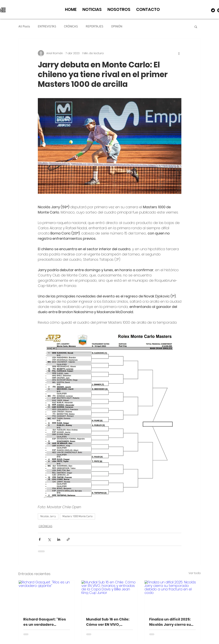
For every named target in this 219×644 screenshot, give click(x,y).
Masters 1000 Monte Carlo (77, 516)
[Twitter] (213, 10)
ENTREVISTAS (47, 27)
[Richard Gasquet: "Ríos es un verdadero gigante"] (47, 596)
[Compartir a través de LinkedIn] (59, 539)
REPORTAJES (95, 27)
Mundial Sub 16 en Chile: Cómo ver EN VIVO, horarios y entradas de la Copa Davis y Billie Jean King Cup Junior (108, 622)
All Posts (24, 27)
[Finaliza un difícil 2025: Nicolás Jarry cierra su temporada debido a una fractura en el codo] (173, 596)
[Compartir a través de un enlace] (68, 539)
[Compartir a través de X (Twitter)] (49, 539)
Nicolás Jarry (48, 516)
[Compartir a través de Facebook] (40, 539)
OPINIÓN (117, 27)
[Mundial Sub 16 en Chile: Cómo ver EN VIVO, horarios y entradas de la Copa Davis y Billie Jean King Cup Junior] (109, 596)
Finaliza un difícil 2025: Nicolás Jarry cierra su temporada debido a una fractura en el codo (171, 622)
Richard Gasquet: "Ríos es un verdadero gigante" (45, 622)
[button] (196, 27)
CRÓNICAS (71, 27)
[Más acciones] (179, 53)
